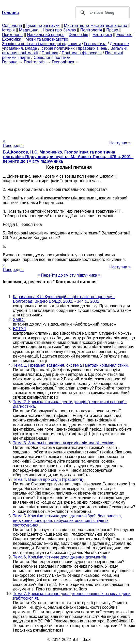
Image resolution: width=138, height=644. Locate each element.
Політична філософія (82, 53)
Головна (10, 62)
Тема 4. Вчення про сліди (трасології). (49, 479)
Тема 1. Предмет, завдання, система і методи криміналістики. (71, 365)
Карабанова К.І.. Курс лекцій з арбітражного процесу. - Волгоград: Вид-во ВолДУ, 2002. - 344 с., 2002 (64, 299)
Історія (8, 30)
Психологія (12, 35)
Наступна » (120, 143)
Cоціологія (12, 26)
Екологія (124, 35)
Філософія (78, 35)
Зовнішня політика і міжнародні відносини (41, 44)
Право (112, 30)
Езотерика (102, 35)
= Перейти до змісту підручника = (69, 275)
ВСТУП (20, 329)
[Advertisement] (69, 100)
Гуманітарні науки (43, 26)
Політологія (91, 30)
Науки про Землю (59, 30)
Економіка (12, 39)
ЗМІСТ (19, 320)
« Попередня (13, 143)
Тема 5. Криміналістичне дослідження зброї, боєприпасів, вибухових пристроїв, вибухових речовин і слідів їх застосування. (67, 521)
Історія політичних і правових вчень (74, 48)
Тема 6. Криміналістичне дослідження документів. (60, 557)
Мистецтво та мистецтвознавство (96, 26)
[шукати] (102, 13)
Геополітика (95, 44)
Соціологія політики (52, 57)
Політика (50, 53)
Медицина (29, 30)
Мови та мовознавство (47, 39)
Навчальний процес (46, 35)
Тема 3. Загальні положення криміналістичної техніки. (64, 443)
